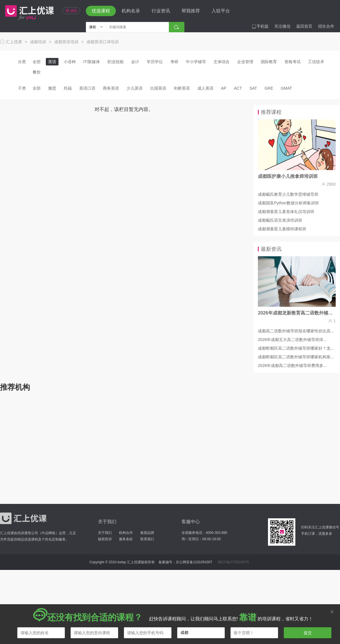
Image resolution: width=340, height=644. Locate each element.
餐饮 (37, 72)
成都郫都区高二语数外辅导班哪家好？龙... (296, 348)
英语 (52, 62)
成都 (71, 11)
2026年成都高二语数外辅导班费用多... (292, 366)
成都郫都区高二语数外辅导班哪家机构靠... (296, 357)
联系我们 (147, 539)
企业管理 (245, 62)
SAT (253, 88)
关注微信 (282, 26)
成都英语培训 (66, 42)
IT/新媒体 (92, 62)
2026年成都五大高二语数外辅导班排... (292, 340)
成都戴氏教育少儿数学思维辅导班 (288, 194)
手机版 (260, 26)
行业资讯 (161, 11)
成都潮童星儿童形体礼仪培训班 (286, 212)
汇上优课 (28, 11)
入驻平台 (221, 11)
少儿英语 (135, 88)
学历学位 (155, 62)
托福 (68, 88)
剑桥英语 (182, 88)
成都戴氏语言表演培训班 (280, 220)
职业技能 (116, 62)
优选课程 (101, 11)
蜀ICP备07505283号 (233, 562)
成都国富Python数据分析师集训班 (288, 203)
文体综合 (222, 62)
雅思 (52, 88)
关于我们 (105, 533)
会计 (135, 62)
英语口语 (87, 88)
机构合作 (126, 533)
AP (224, 88)
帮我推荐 (191, 11)
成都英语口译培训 (103, 42)
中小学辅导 (196, 62)
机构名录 (131, 11)
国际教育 (269, 62)
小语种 (70, 62)
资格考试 (292, 62)
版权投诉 (105, 539)
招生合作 (326, 26)
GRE (269, 88)
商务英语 (111, 88)
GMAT (286, 88)
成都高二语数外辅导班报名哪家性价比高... (296, 331)
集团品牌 (147, 533)
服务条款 (126, 539)
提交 (308, 633)
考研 (174, 62)
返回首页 (304, 26)
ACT (238, 88)
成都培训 (38, 42)
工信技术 (316, 62)
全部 (37, 62)
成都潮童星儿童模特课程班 (282, 229)
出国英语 (158, 88)
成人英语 (205, 88)
